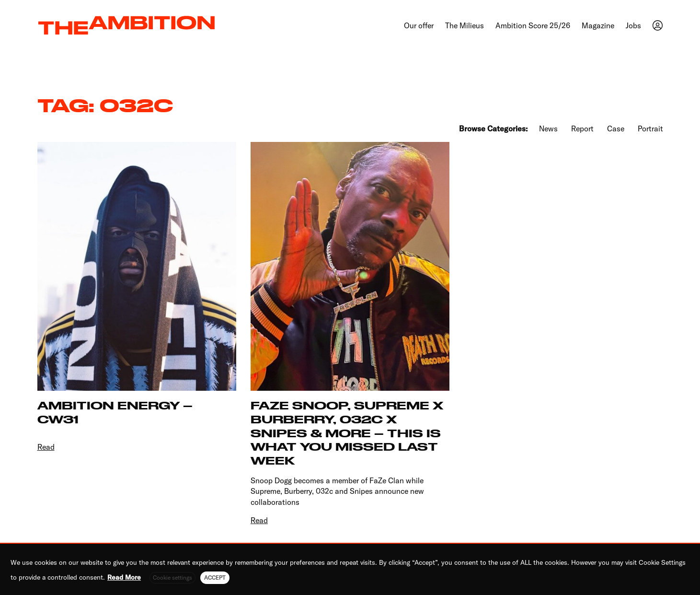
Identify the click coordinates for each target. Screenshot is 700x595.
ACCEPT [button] (215, 577)
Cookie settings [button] (172, 577)
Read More (124, 577)
